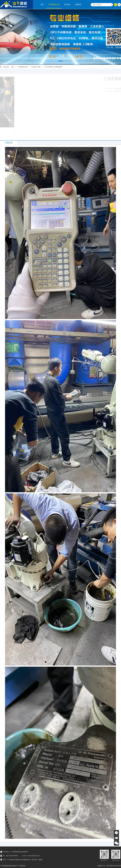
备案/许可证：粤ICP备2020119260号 (109, 866)
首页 (42, 5)
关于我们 (67, 5)
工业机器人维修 (36, 67)
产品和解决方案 (54, 5)
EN (119, 5)
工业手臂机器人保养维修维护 (53, 67)
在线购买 (78, 5)
